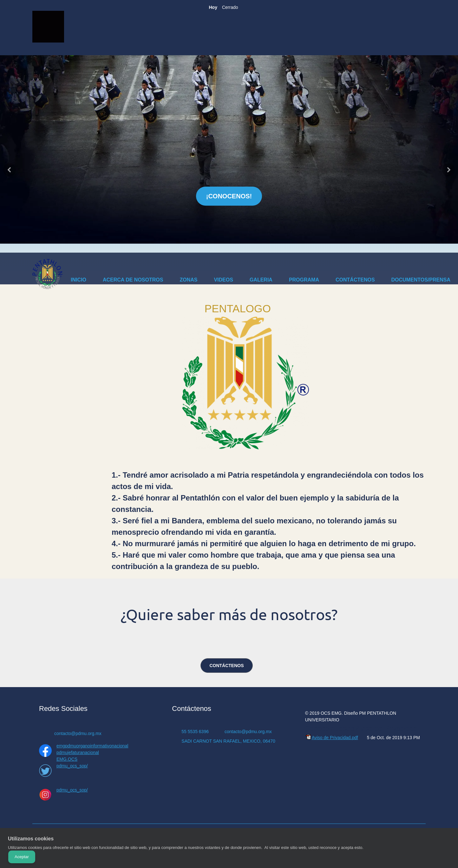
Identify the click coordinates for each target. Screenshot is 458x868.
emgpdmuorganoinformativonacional (92, 746)
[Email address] (73, 733)
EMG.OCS (67, 759)
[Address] (227, 741)
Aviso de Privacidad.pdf (335, 738)
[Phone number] (193, 732)
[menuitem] (79, 281)
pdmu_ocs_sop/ (72, 766)
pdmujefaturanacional (78, 752)
